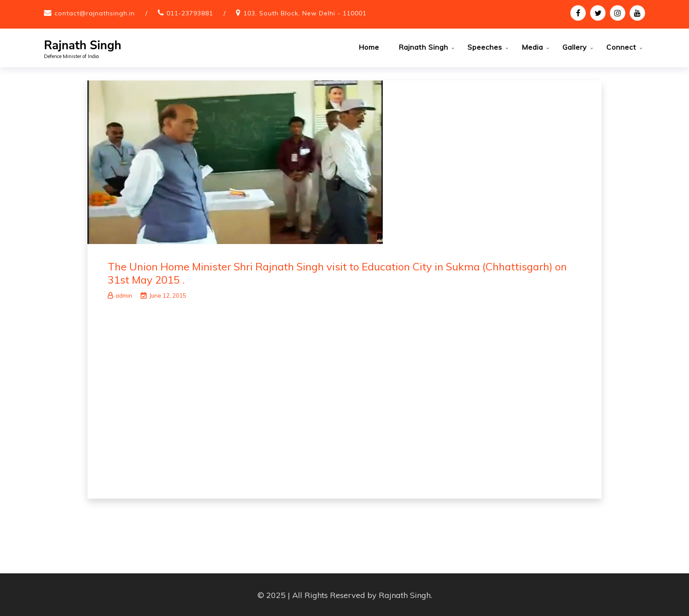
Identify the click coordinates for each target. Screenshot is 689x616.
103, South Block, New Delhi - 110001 (305, 13)
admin (120, 295)
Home (369, 47)
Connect (621, 47)
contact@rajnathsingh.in (95, 13)
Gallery (575, 47)
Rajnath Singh (83, 46)
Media (532, 47)
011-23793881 (190, 13)
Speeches (485, 47)
